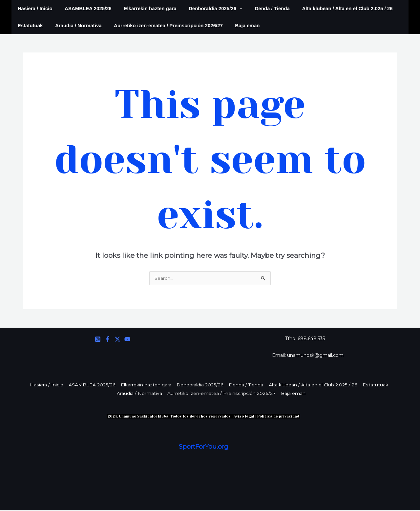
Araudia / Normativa (75, 25)
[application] (231, 9)
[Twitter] (117, 340)
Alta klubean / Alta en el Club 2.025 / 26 (334, 8)
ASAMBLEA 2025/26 (84, 8)
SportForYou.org (204, 448)
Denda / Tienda (261, 8)
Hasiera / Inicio (34, 8)
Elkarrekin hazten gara (144, 8)
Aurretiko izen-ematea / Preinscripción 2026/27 (162, 25)
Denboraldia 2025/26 (207, 9)
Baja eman (239, 25)
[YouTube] (127, 340)
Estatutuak (29, 25)
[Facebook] (108, 340)
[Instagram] (98, 340)
